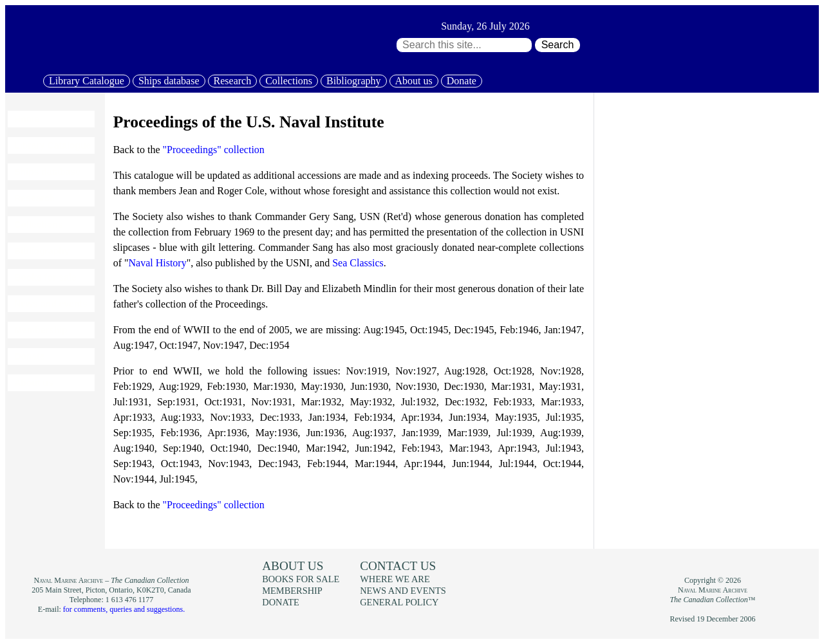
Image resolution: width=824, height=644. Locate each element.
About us (414, 81)
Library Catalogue (87, 81)
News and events (51, 304)
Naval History (157, 263)
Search (558, 45)
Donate (462, 81)
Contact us (398, 566)
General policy (399, 602)
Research (233, 81)
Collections (289, 81)
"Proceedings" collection (214, 150)
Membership (41, 330)
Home (27, 119)
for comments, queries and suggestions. (124, 609)
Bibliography (353, 81)
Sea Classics (358, 263)
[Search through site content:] (464, 45)
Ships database (169, 81)
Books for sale (45, 277)
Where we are (395, 579)
